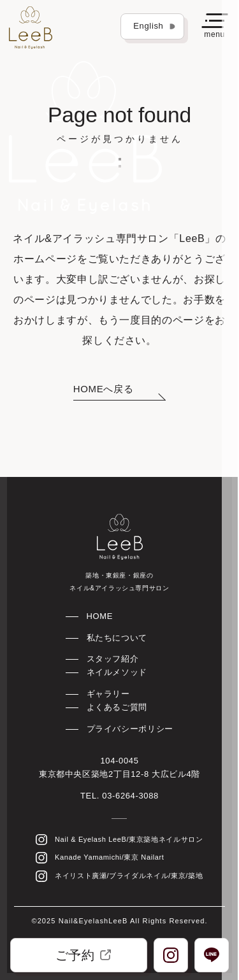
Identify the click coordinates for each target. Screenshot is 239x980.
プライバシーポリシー (130, 729)
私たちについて (117, 638)
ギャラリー (108, 694)
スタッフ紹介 (113, 659)
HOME (100, 616)
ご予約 (83, 955)
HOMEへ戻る (103, 389)
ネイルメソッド (117, 672)
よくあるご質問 (117, 707)
